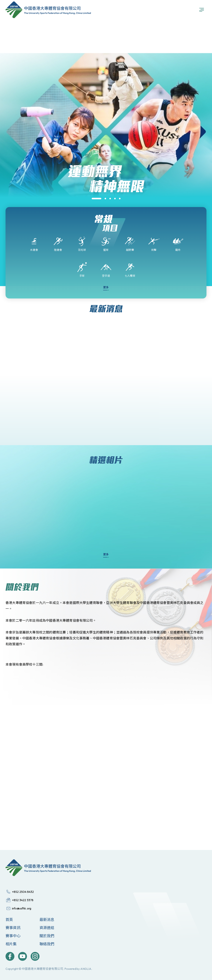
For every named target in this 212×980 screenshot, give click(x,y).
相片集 (11, 944)
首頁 (9, 920)
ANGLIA (86, 969)
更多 (106, 287)
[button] (96, 199)
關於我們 (47, 936)
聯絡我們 (47, 944)
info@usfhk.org (22, 908)
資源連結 (47, 928)
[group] (106, 206)
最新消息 (47, 920)
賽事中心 (13, 936)
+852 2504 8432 (23, 892)
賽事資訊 (13, 928)
